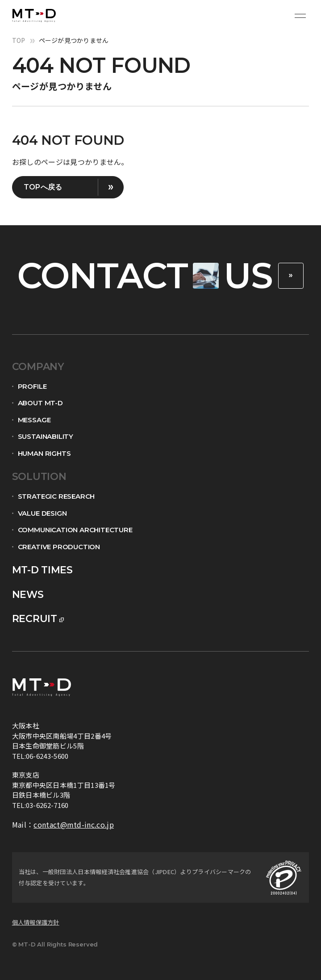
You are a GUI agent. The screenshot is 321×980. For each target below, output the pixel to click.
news (28, 595)
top (19, 40)
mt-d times (42, 570)
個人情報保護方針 (36, 922)
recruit (35, 619)
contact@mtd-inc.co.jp (74, 824)
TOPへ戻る (43, 187)
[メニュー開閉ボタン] (300, 16)
